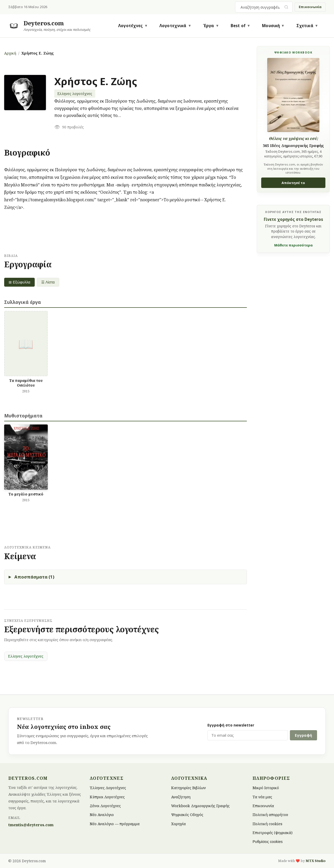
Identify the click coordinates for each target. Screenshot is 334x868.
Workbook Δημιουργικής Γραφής (200, 806)
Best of (238, 26)
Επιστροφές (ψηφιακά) (273, 833)
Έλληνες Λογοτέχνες (108, 788)
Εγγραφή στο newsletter (231, 725)
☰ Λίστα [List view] (48, 282)
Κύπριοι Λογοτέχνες (107, 797)
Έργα (209, 26)
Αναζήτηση (181, 797)
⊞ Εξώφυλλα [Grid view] (19, 282)
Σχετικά (305, 26)
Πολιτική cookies (267, 823)
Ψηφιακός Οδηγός (187, 815)
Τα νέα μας (262, 797)
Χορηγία (178, 823)
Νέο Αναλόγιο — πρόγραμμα (115, 823)
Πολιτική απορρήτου (270, 815)
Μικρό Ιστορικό (266, 788)
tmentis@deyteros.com (31, 825)
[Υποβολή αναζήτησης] (286, 7)
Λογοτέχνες (131, 26)
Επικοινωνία (310, 7)
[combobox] (261, 7)
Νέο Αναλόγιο (102, 815)
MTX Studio (316, 861)
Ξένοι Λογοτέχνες (105, 806)
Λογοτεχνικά (173, 26)
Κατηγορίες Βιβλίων (189, 788)
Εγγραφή (303, 735)
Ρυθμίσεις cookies (268, 842)
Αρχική (10, 53)
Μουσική (271, 26)
